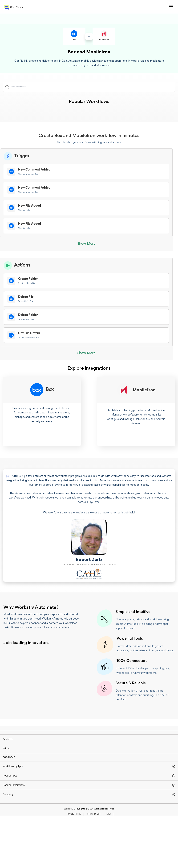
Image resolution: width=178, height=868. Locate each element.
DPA (109, 866)
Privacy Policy (74, 866)
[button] (171, 7)
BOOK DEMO (9, 780)
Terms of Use (94, 866)
